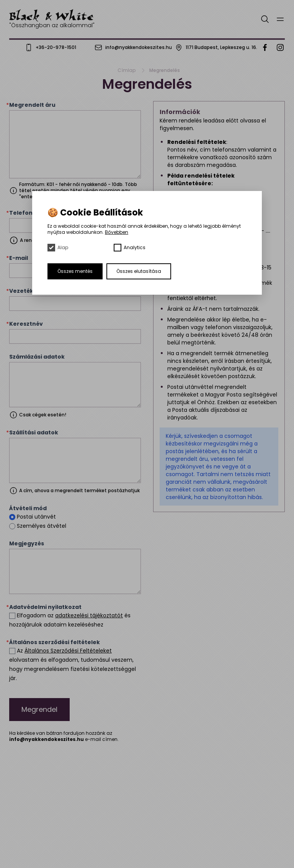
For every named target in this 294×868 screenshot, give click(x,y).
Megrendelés (165, 70)
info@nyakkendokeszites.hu (47, 739)
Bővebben (117, 232)
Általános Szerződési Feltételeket (68, 651)
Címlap (127, 70)
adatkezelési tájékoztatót (89, 615)
